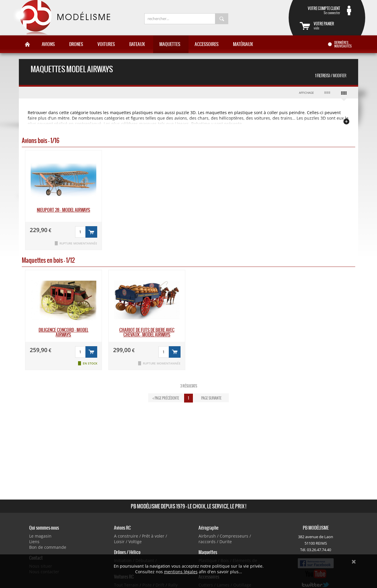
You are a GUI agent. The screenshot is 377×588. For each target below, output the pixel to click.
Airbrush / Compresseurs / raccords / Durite (225, 539)
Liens (34, 542)
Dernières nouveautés (343, 44)
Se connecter (320, 10)
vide (334, 26)
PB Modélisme (61, 18)
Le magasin (40, 536)
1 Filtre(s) (331, 76)
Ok (354, 562)
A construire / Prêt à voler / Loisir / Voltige (140, 539)
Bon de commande (48, 547)
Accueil (27, 44)
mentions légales (181, 572)
